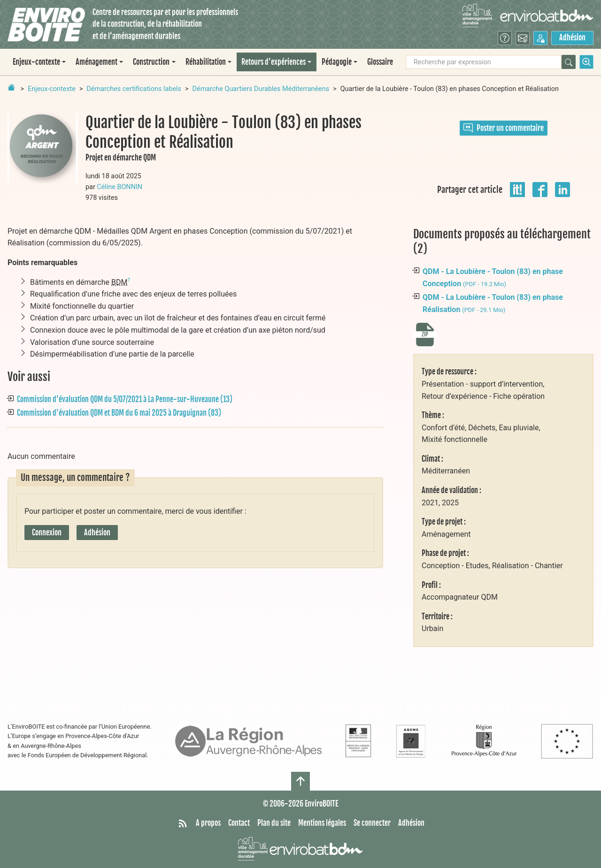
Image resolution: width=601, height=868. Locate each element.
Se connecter (372, 823)
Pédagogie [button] (337, 62)
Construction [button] (151, 62)
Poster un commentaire (504, 128)
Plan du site (274, 823)
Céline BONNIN (119, 187)
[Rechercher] (569, 62)
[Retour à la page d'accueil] (11, 87)
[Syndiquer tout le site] (183, 823)
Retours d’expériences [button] (274, 62)
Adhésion (572, 38)
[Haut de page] (300, 781)
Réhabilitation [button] (206, 62)
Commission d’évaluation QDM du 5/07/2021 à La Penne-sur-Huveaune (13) (125, 399)
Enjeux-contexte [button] (36, 62)
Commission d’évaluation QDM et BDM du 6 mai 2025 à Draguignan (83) (119, 413)
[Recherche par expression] (484, 62)
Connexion (47, 533)
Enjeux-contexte (52, 89)
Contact (239, 823)
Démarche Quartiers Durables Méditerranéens (261, 89)
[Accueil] (46, 25)
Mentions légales (322, 823)
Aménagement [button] (96, 62)
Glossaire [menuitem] (380, 62)
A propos (208, 823)
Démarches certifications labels (134, 89)
